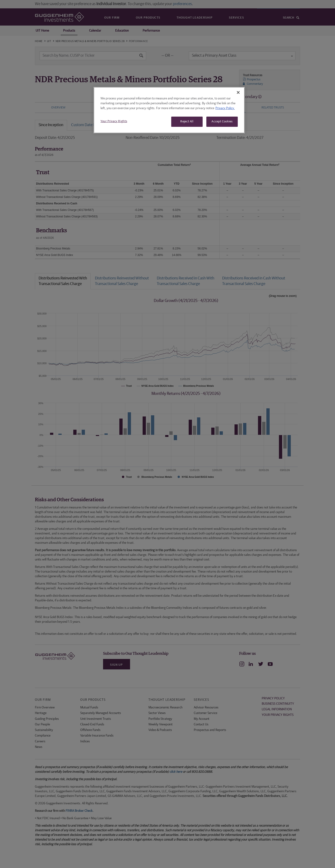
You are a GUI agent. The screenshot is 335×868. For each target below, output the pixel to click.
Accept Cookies (222, 122)
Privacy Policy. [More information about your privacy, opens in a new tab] (225, 108)
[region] (169, 110)
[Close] (238, 92)
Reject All (187, 122)
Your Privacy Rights (114, 121)
